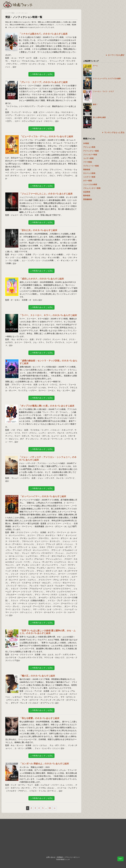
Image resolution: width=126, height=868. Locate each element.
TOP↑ (120, 859)
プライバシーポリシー (72, 857)
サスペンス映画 (89, 173)
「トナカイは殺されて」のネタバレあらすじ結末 (43, 34)
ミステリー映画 (89, 177)
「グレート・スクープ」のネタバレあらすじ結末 (43, 82)
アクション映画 (89, 147)
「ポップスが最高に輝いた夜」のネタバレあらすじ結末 (47, 406)
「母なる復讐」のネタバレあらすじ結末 (39, 718)
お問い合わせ (51, 857)
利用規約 (60, 857)
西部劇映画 (87, 199)
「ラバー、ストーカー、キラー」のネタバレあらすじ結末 (48, 315)
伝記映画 (87, 192)
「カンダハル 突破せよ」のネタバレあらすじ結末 (44, 764)
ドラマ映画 (87, 162)
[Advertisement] (104, 27)
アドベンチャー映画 (91, 151)
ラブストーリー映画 (91, 166)
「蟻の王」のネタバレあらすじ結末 (37, 676)
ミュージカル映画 (90, 184)
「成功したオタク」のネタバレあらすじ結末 (42, 279)
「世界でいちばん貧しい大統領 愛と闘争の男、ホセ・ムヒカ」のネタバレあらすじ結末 (48, 632)
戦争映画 (87, 196)
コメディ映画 (88, 158)
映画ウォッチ (18, 4)
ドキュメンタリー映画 (92, 188)
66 (50, 808)
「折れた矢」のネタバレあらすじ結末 (38, 230)
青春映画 (87, 170)
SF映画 (86, 143)
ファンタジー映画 (90, 155)
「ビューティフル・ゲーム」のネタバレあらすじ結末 (47, 136)
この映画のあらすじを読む (41, 74)
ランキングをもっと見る (114, 132)
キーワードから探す (116, 55)
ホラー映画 (87, 181)
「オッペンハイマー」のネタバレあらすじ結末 (43, 496)
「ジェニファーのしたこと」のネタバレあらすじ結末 (46, 194)
